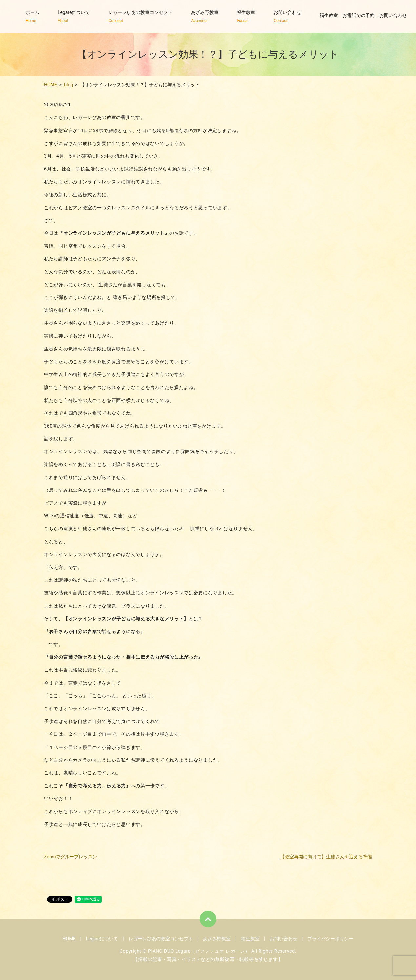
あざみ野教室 (205, 17)
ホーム (32, 17)
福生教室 (246, 17)
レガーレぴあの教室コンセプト (140, 17)
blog (68, 85)
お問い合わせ (287, 17)
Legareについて (74, 17)
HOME (51, 85)
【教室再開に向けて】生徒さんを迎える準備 (326, 857)
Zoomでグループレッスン (71, 857)
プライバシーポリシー (330, 939)
